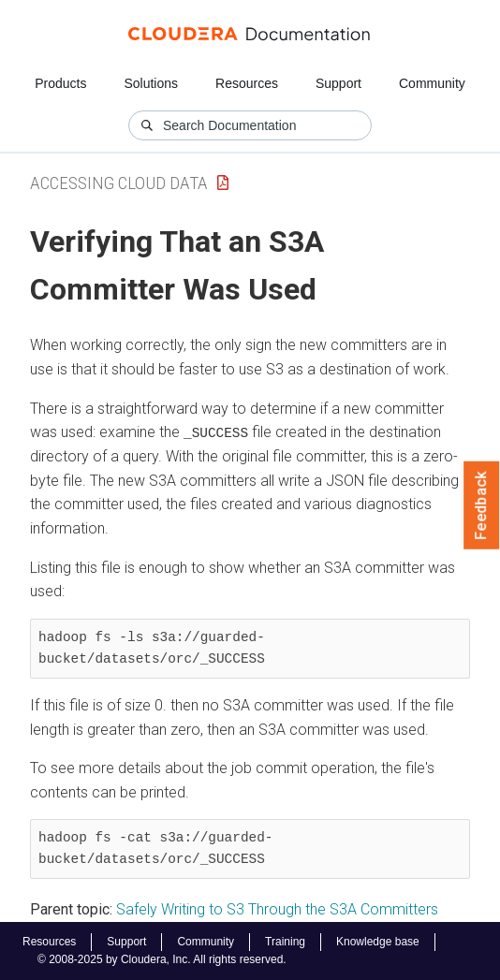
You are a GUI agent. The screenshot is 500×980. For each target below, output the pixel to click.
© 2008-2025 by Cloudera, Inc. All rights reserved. (162, 959)
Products (60, 83)
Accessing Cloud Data (119, 183)
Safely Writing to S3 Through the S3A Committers (277, 909)
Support (338, 83)
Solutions (151, 83)
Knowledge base (378, 942)
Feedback (482, 505)
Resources (247, 83)
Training (285, 942)
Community (432, 83)
